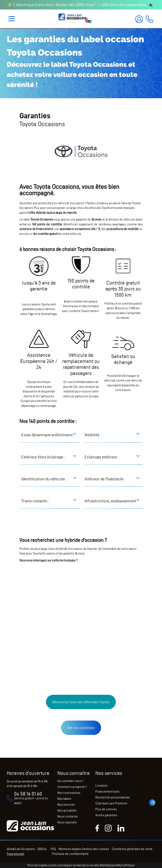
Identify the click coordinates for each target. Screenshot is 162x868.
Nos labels (64, 799)
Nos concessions (69, 793)
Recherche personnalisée (113, 797)
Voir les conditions (81, 740)
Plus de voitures (106, 809)
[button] (20, 435)
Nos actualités (67, 811)
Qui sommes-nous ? (70, 781)
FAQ (52, 849)
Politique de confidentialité (80, 854)
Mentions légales (73, 849)
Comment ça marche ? (72, 787)
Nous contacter (68, 816)
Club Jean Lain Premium (111, 803)
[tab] (49, 438)
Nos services (66, 805)
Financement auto (107, 792)
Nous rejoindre (67, 822)
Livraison (101, 786)
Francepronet (16, 854)
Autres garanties (106, 815)
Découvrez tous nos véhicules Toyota (81, 714)
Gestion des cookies (98, 849)
